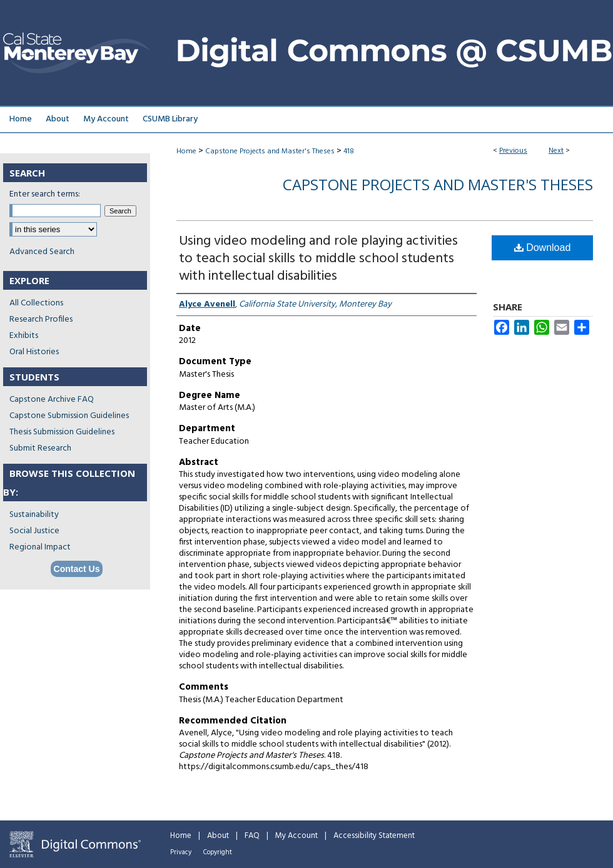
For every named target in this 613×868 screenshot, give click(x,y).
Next (556, 151)
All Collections (36, 303)
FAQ (252, 836)
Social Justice (34, 531)
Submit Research (40, 448)
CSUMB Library (170, 119)
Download (543, 248)
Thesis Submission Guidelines (62, 432)
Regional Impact (40, 547)
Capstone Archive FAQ (52, 400)
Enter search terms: (45, 194)
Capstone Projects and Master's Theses (270, 151)
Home (186, 151)
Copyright (218, 852)
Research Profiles (41, 319)
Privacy (181, 852)
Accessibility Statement (374, 836)
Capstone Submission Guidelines (69, 416)
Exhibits (24, 336)
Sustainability (34, 515)
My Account (296, 836)
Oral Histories (34, 352)
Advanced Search (42, 252)
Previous (513, 151)
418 (349, 151)
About (218, 836)
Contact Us (77, 569)
